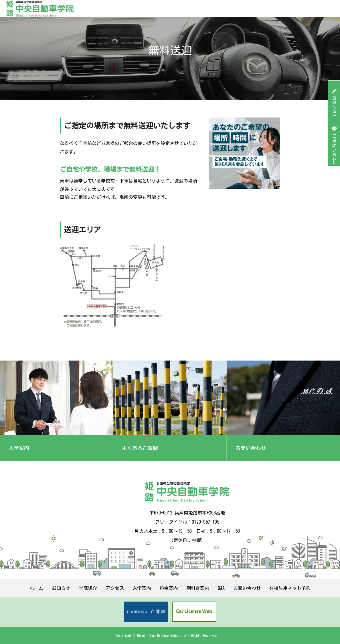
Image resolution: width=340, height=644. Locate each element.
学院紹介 (88, 588)
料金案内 (169, 588)
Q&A (221, 588)
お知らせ (61, 588)
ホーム (36, 588)
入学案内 (142, 588)
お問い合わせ (247, 588)
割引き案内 (198, 588)
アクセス (115, 588)
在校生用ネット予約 (290, 588)
